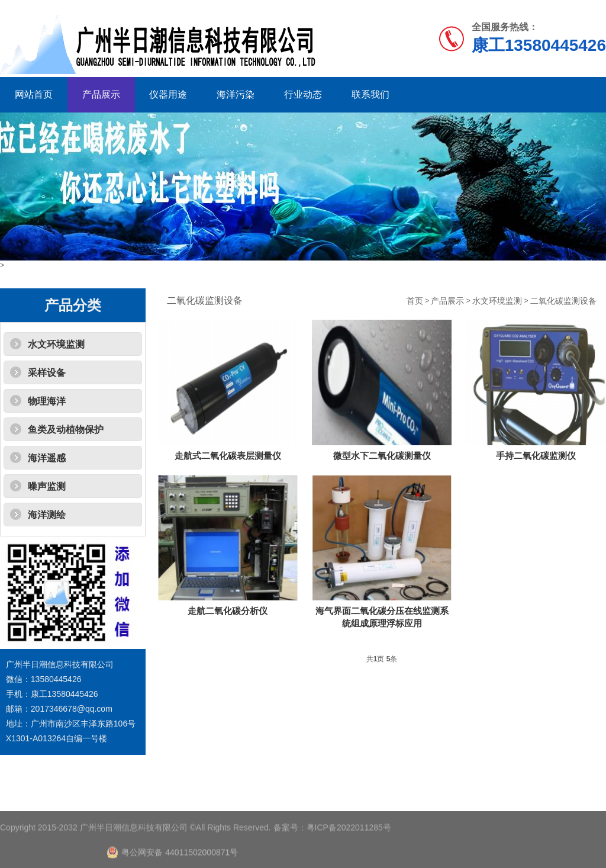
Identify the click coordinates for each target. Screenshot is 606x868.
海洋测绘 (47, 515)
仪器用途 (168, 94)
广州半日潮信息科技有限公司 (134, 844)
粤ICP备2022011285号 (349, 844)
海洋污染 (236, 94)
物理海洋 (47, 401)
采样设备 (47, 373)
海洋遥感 (47, 458)
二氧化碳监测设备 (563, 301)
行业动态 (303, 94)
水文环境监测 (56, 344)
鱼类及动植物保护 (66, 430)
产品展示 (101, 94)
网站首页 (34, 94)
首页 (415, 301)
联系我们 (370, 94)
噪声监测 (47, 486)
